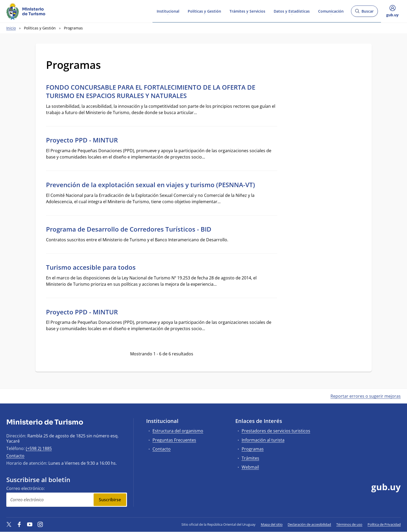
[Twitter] (9, 524)
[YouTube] (30, 524)
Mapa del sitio (272, 524)
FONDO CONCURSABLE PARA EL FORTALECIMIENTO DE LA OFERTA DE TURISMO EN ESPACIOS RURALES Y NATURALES (151, 91)
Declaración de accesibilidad (309, 524)
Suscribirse (110, 500)
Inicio (11, 28)
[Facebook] (19, 524)
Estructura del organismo (178, 431)
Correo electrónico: (26, 488)
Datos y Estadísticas (292, 11)
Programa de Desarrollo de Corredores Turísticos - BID (129, 229)
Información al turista (263, 440)
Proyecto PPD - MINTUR (82, 140)
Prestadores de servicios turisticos (276, 431)
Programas (253, 449)
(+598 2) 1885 (39, 448)
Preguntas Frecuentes (174, 440)
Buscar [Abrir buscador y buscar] (364, 13)
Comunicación (331, 11)
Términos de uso (349, 524)
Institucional (168, 11)
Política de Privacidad (384, 524)
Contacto (15, 456)
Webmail (250, 467)
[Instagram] (40, 524)
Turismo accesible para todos (91, 267)
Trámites (250, 458)
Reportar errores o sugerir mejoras (366, 396)
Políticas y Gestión (204, 11)
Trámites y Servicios (247, 11)
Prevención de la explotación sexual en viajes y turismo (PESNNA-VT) (151, 185)
